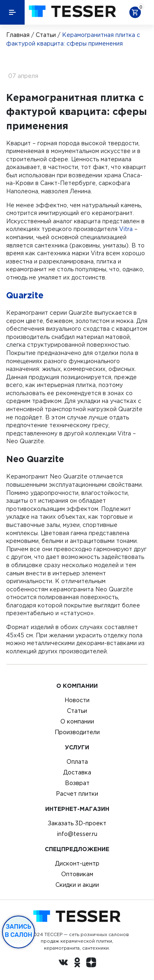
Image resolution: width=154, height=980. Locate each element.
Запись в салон (19, 931)
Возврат (77, 783)
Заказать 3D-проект (77, 823)
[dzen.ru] (91, 964)
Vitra (126, 229)
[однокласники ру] (77, 964)
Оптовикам (77, 874)
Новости (77, 700)
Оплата (77, 762)
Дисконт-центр (77, 863)
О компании (77, 721)
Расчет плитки (77, 794)
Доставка (77, 772)
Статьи (46, 35)
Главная (18, 35)
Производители (77, 732)
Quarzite (25, 295)
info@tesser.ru (77, 834)
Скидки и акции (77, 885)
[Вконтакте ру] (63, 964)
